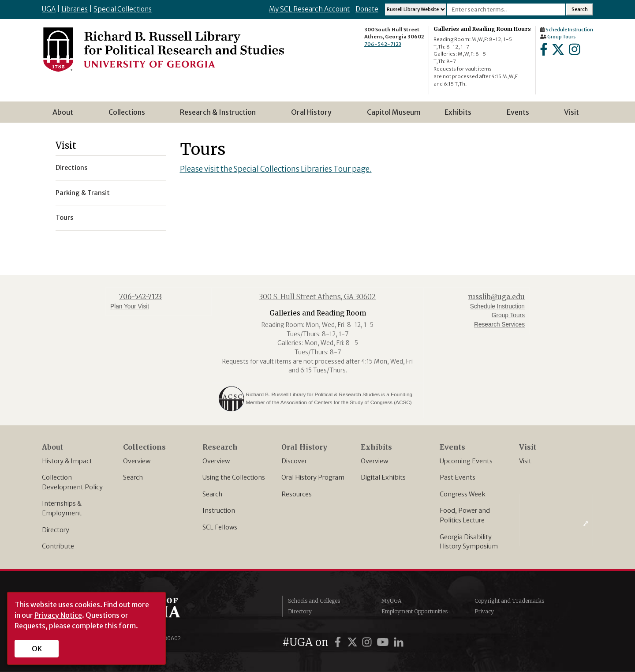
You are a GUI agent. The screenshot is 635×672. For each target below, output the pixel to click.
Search (133, 477)
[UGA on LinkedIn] (399, 642)
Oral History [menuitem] (314, 115)
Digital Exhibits (383, 477)
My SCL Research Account (309, 9)
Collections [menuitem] (129, 115)
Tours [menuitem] (64, 218)
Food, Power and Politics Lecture (465, 515)
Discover (294, 461)
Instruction (219, 511)
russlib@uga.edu (496, 297)
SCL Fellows (220, 527)
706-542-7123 (383, 44)
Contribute (58, 546)
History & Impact (67, 461)
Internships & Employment (62, 508)
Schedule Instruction (569, 30)
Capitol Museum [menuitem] (394, 112)
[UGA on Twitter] (354, 642)
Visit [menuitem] (571, 112)
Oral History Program (313, 477)
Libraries (75, 9)
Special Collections (123, 9)
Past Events (458, 477)
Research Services (499, 325)
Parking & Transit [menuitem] (83, 193)
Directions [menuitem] (71, 168)
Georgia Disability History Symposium (469, 542)
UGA (49, 9)
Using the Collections (234, 477)
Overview (137, 461)
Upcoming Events (466, 461)
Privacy (484, 611)
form (127, 626)
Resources (297, 494)
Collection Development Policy (72, 482)
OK (37, 649)
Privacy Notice (58, 615)
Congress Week (463, 494)
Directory (56, 530)
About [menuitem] (65, 115)
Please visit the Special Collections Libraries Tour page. (276, 169)
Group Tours (561, 37)
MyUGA (391, 601)
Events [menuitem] (521, 115)
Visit (525, 461)
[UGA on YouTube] (384, 642)
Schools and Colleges (314, 601)
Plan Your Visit (130, 306)
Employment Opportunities (415, 611)
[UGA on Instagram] (368, 642)
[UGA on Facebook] (339, 642)
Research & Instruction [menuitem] (220, 115)
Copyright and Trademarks (509, 601)
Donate (367, 9)
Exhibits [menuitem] (461, 115)
